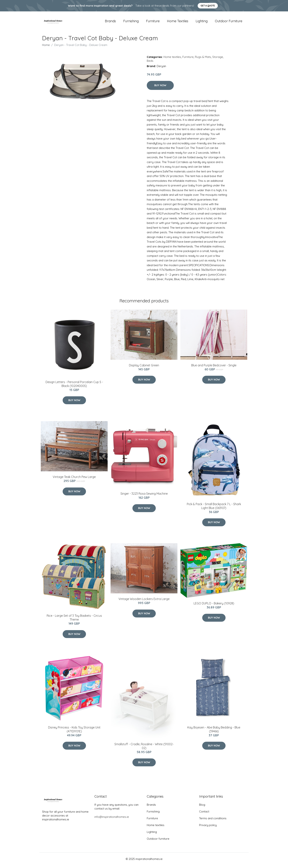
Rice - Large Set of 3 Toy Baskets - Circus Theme (74, 620)
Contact (204, 814)
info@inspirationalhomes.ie (112, 820)
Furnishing (131, 22)
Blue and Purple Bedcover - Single (214, 368)
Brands (110, 22)
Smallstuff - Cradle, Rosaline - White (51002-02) (144, 749)
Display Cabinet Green (144, 368)
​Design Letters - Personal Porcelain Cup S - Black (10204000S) (74, 386)
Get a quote (208, 6)
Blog (202, 807)
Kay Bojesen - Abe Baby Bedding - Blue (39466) (214, 732)
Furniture (153, 22)
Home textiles (178, 22)
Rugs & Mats (203, 59)
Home (46, 48)
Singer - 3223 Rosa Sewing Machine (144, 496)
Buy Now (160, 88)
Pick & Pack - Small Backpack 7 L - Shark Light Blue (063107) (214, 509)
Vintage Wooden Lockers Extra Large (144, 601)
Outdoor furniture (229, 22)
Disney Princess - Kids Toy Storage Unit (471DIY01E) (74, 732)
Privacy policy (208, 828)
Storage (218, 59)
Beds (150, 63)
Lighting (202, 22)
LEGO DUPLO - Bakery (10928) (214, 606)
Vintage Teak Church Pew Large (74, 479)
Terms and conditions (213, 821)
